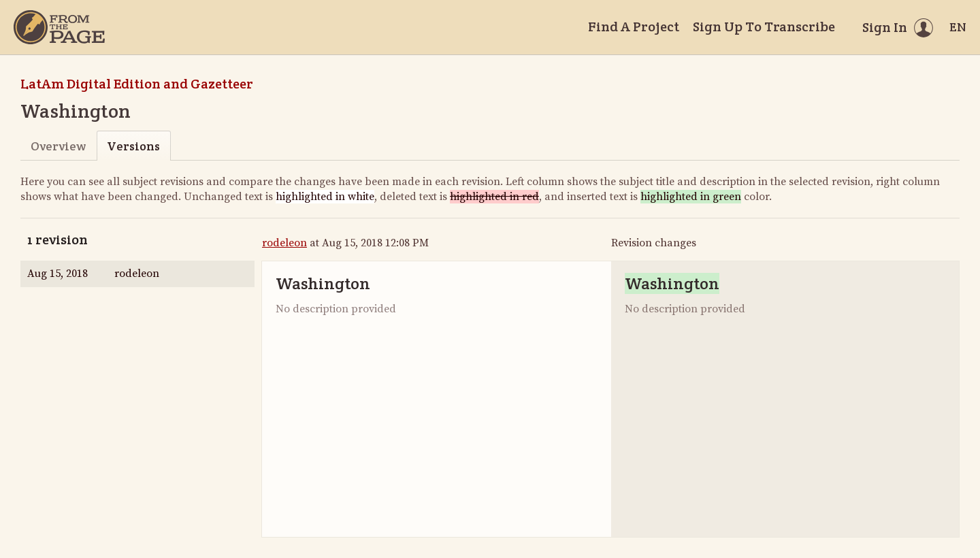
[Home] (59, 27)
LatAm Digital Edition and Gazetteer (137, 84)
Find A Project (634, 27)
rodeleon (284, 243)
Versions (133, 146)
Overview (58, 146)
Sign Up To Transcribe (764, 27)
